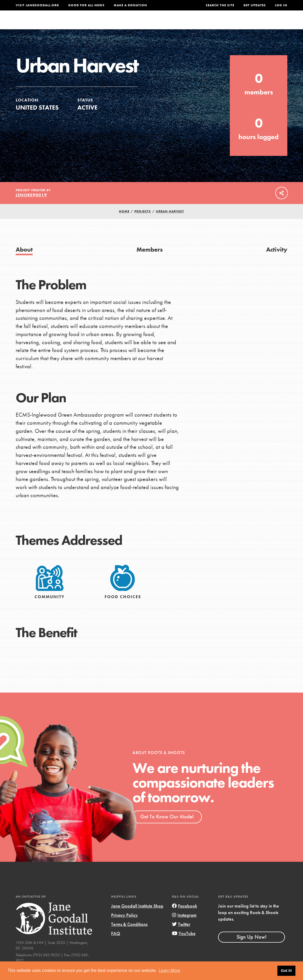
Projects (215, 25)
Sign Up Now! (251, 947)
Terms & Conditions (129, 935)
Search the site (220, 5)
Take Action (270, 25)
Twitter (181, 935)
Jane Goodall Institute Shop (137, 916)
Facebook (185, 916)
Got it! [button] (286, 971)
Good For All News (86, 5)
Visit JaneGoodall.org (37, 5)
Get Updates (255, 5)
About (91, 25)
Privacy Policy (124, 925)
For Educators (151, 25)
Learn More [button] (169, 970)
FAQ (116, 944)
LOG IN (281, 5)
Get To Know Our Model (167, 827)
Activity (277, 260)
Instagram (184, 925)
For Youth (116, 25)
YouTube (184, 944)
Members (150, 260)
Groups (239, 25)
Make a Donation (130, 5)
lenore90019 (31, 205)
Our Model (187, 25)
